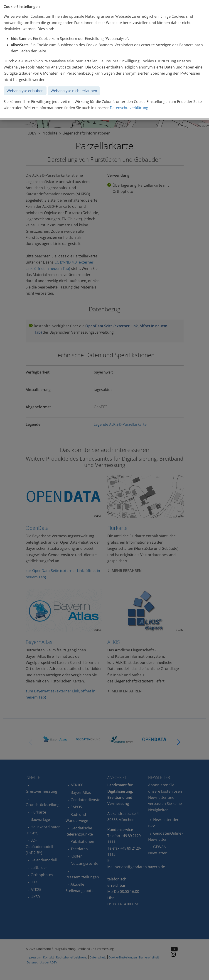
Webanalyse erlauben (25, 91)
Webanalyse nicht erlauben (74, 91)
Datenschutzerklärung (129, 108)
